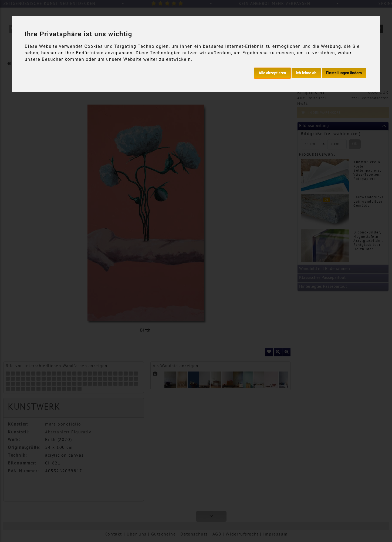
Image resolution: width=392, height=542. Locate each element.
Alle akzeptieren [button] (272, 73)
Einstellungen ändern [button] (344, 73)
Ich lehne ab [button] (306, 73)
